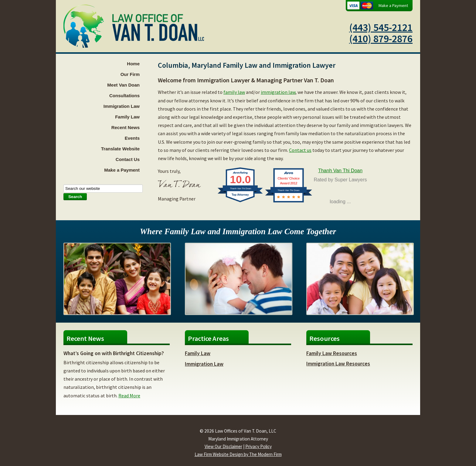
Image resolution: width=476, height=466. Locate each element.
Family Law (127, 117)
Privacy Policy (258, 446)
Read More (129, 396)
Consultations (124, 96)
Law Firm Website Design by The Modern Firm (238, 454)
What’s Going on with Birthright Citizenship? (114, 353)
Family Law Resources (332, 353)
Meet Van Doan (123, 85)
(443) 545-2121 (381, 27)
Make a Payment (393, 5)
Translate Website (120, 149)
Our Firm (130, 74)
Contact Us (128, 159)
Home (133, 64)
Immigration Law (122, 106)
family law (234, 92)
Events (132, 138)
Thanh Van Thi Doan (340, 171)
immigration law (278, 92)
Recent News (126, 127)
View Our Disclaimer (223, 446)
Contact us (300, 150)
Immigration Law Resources (338, 364)
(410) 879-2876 (381, 39)
